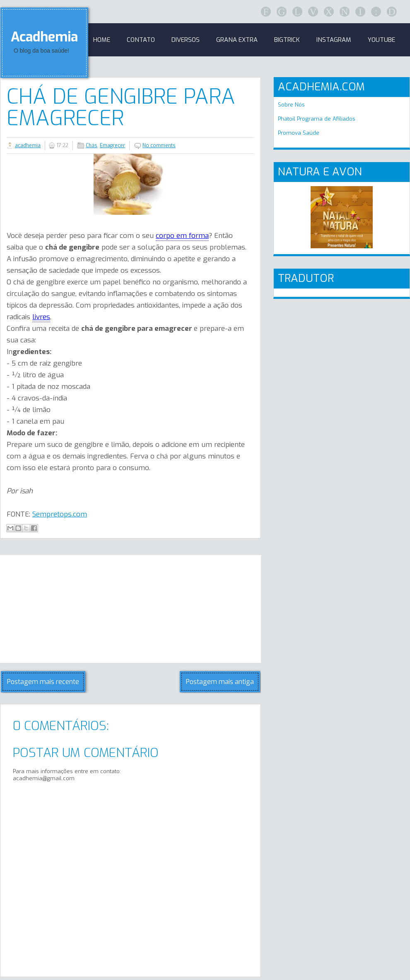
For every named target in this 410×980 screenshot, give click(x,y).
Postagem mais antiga (220, 682)
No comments (159, 146)
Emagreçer (112, 146)
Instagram (334, 40)
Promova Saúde (299, 133)
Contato (141, 40)
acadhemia (28, 146)
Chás (92, 146)
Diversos (186, 40)
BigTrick (287, 40)
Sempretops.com (60, 514)
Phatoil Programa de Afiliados (317, 119)
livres (41, 317)
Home (102, 40)
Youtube (381, 40)
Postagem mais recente (43, 682)
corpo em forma (182, 236)
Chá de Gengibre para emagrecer (121, 107)
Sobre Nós (291, 105)
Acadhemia (44, 37)
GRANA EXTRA (237, 40)
